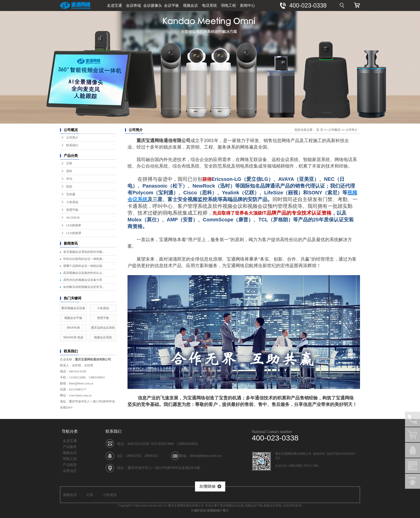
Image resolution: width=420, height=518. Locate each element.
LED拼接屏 (74, 225)
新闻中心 (247, 5)
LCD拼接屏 (74, 233)
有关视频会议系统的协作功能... (84, 252)
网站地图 (296, 466)
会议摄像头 (153, 5)
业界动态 (70, 471)
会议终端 (133, 5)
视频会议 (190, 5)
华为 (69, 179)
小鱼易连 (72, 202)
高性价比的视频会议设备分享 (83, 280)
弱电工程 (228, 5)
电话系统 (209, 5)
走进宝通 (114, 5)
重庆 (226, 510)
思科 (69, 171)
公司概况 (334, 130)
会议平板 (171, 5)
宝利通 (71, 194)
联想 (69, 187)
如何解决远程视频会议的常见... (84, 287)
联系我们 (72, 145)
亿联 (69, 163)
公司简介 (72, 138)
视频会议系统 (103, 337)
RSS (307, 466)
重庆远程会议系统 (103, 328)
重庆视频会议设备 (73, 308)
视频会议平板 (73, 318)
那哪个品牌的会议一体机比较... (84, 266)
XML (316, 466)
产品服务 (70, 447)
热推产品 (197, 510)
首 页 (320, 130)
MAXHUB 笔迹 (73, 337)
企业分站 (281, 466)
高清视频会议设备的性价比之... (84, 273)
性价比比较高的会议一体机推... (84, 259)
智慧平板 (72, 210)
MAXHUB (73, 218)
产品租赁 (70, 465)
